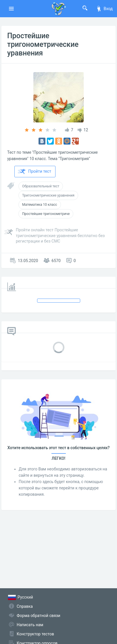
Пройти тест (34, 172)
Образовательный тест (41, 186)
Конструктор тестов (35, 634)
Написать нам (30, 625)
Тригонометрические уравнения (48, 195)
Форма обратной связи (39, 616)
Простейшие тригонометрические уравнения (43, 44)
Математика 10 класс (40, 205)
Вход (104, 9)
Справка (25, 606)
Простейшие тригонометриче (46, 214)
